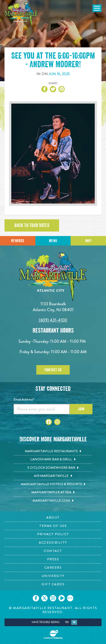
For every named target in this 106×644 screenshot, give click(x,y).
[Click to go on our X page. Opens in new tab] (44, 598)
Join (81, 409)
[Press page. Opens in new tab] (53, 559)
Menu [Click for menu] (53, 241)
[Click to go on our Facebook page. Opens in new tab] (36, 598)
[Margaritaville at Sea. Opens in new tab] (53, 492)
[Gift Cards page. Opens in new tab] (53, 584)
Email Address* (24, 399)
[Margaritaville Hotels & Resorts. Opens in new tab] (53, 484)
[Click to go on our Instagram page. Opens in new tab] (53, 598)
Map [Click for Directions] (88, 241)
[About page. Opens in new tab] (53, 518)
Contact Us (53, 370)
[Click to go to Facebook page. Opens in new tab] (49, 422)
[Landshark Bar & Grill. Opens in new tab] (53, 459)
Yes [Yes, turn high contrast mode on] (67, 622)
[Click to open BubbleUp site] (53, 635)
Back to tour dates (32, 225)
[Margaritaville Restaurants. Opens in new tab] (53, 451)
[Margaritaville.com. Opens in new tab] (53, 501)
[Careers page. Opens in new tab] (53, 568)
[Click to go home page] (21, 14)
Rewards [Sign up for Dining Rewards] (18, 241)
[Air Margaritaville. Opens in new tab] (53, 476)
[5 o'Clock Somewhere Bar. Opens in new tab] (53, 468)
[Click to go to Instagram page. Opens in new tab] (57, 422)
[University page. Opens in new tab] (53, 576)
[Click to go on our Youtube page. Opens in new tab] (62, 598)
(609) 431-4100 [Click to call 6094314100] (53, 320)
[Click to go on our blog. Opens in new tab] (70, 598)
